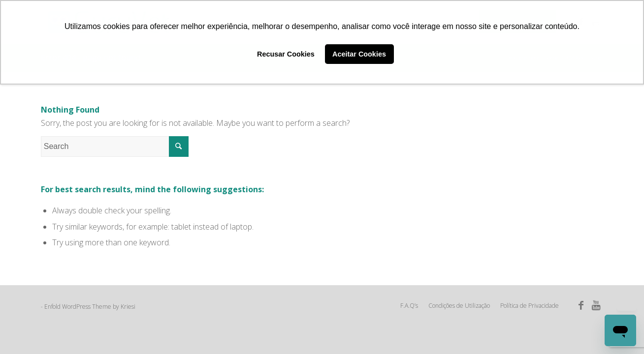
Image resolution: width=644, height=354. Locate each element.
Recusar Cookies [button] (286, 54)
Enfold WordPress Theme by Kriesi (90, 307)
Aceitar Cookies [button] (359, 54)
